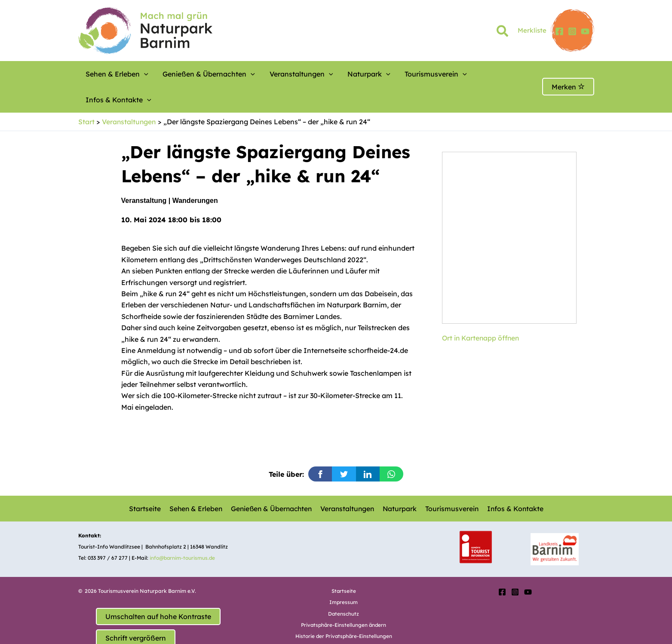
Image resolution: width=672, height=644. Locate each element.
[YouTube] (585, 31)
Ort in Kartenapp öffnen (482, 312)
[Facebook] (559, 31)
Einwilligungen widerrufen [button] (344, 622)
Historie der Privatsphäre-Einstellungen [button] (344, 610)
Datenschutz (344, 588)
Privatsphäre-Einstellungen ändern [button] (344, 599)
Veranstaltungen (282, 74)
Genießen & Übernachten (198, 74)
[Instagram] (572, 31)
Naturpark (341, 74)
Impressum (344, 576)
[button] (503, 33)
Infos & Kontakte (471, 74)
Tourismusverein (400, 74)
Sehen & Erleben (114, 74)
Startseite (146, 482)
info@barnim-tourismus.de (183, 532)
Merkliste (532, 30)
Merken (568, 74)
